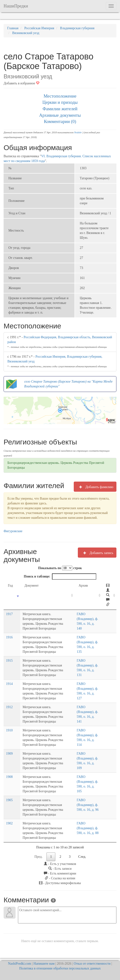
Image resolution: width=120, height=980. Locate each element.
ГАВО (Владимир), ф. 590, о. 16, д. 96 (89, 805)
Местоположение (60, 96)
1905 (9, 800)
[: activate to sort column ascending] (110, 595)
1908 (9, 777)
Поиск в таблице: (60, 577)
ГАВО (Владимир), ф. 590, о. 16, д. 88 (89, 828)
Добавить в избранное (21, 83)
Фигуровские (13, 531)
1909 (9, 754)
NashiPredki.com (20, 964)
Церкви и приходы (60, 102)
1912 (9, 707)
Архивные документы (60, 115)
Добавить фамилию (95, 487)
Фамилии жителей (60, 109)
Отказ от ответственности (92, 964)
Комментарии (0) (60, 121)
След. (82, 857)
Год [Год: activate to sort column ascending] (10, 586)
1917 (9, 614)
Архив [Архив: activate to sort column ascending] (84, 586)
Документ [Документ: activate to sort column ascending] (29, 586)
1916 (9, 637)
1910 (9, 730)
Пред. (39, 857)
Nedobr (78, 132)
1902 (9, 823)
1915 (9, 661)
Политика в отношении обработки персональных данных (60, 968)
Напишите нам (44, 964)
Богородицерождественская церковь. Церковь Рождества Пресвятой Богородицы (56, 465)
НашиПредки (16, 6)
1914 (9, 684)
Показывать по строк (60, 568)
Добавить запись (97, 553)
